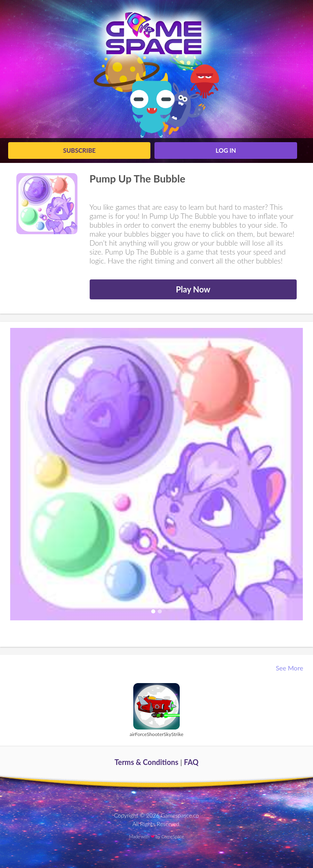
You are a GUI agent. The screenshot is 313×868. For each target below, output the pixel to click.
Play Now (193, 289)
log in (226, 150)
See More (290, 668)
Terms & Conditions (147, 762)
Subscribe (79, 150)
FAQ (191, 762)
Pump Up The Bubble (138, 178)
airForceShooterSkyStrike (156, 734)
